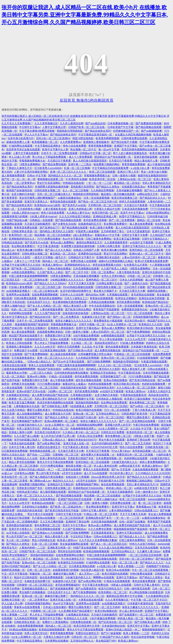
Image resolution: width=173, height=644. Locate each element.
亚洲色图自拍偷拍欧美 (19, 525)
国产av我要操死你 (86, 588)
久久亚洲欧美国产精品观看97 (75, 611)
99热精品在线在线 (73, 183)
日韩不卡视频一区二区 (92, 324)
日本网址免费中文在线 (109, 283)
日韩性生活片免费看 (113, 432)
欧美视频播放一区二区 (45, 142)
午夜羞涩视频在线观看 (154, 361)
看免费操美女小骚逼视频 (108, 321)
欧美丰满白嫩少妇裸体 (30, 250)
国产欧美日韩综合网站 (78, 309)
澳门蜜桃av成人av (40, 481)
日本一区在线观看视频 (96, 198)
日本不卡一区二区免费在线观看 (59, 153)
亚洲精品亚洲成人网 (105, 216)
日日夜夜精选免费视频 (14, 451)
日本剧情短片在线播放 (35, 507)
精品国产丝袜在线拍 (49, 369)
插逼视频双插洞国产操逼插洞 (32, 324)
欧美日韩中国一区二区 (105, 213)
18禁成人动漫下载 (144, 436)
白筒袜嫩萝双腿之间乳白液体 (95, 354)
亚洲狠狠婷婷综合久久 (22, 239)
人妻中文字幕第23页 (54, 127)
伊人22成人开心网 (19, 157)
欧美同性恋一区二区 (20, 235)
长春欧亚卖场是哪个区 (37, 581)
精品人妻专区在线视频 (22, 462)
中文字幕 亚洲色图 (48, 246)
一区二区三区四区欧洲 (70, 518)
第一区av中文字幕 (109, 149)
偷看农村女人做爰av (74, 384)
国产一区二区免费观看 (122, 220)
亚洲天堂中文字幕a (123, 507)
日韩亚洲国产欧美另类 (134, 414)
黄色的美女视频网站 (51, 298)
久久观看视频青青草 (116, 242)
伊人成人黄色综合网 (105, 466)
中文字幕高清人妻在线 (75, 447)
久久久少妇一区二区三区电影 (115, 365)
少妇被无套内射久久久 (30, 425)
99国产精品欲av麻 (17, 220)
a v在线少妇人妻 (140, 168)
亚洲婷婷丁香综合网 (138, 440)
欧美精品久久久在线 (150, 324)
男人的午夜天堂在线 (48, 473)
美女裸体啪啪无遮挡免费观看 (69, 302)
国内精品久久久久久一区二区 (65, 175)
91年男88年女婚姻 (76, 179)
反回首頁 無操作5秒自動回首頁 (87, 100)
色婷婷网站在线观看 (20, 313)
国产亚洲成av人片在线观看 (47, 533)
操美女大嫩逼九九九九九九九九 (73, 321)
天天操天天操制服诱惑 (37, 224)
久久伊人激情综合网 (72, 123)
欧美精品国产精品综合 (155, 302)
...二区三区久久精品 (41, 373)
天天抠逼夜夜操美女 (23, 358)
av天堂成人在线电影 (18, 533)
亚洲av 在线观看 (59, 339)
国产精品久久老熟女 (108, 187)
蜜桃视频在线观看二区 (50, 179)
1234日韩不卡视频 (134, 287)
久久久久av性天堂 (135, 339)
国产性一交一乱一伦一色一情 (18, 179)
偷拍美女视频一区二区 (79, 466)
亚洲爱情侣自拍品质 (90, 254)
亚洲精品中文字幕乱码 (60, 484)
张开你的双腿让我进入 (27, 440)
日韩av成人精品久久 (39, 361)
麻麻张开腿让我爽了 (65, 574)
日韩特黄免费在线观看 (134, 138)
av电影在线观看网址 (23, 272)
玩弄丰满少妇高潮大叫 (21, 138)
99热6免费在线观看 (25, 298)
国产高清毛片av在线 (74, 205)
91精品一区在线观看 (61, 376)
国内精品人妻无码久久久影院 (56, 231)
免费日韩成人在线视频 (83, 261)
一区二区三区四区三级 (48, 287)
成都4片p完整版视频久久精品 (116, 261)
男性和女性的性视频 (69, 551)
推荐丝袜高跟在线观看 (63, 201)
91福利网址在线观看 (21, 146)
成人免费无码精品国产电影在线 (50, 395)
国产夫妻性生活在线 (64, 224)
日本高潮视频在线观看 (86, 268)
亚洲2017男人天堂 (128, 172)
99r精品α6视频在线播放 (23, 629)
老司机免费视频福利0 (68, 585)
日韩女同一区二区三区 (84, 637)
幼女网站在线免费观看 (114, 402)
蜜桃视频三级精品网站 (139, 481)
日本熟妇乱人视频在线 (109, 399)
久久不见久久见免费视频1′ (17, 123)
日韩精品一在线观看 (41, 220)
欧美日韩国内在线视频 (89, 410)
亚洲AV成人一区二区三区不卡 (146, 254)
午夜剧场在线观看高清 (133, 395)
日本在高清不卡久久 (39, 302)
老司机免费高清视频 (95, 220)
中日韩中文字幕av (30, 127)
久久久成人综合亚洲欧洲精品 (116, 548)
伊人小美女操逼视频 (111, 339)
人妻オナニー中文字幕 (27, 261)
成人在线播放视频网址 (30, 414)
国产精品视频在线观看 (148, 127)
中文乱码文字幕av (81, 536)
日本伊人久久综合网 (72, 294)
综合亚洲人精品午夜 (92, 570)
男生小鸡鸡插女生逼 (43, 540)
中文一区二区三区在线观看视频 (150, 570)
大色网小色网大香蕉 (109, 246)
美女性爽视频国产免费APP (27, 421)
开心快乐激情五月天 (73, 559)
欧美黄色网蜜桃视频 (107, 138)
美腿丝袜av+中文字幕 (107, 235)
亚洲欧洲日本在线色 (108, 257)
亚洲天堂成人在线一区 (76, 443)
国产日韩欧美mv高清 (80, 350)
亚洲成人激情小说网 (20, 432)
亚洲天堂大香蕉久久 (36, 201)
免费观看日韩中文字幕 (58, 335)
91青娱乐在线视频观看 (117, 581)
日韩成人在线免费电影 (43, 499)
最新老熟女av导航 (17, 373)
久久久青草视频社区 (46, 123)
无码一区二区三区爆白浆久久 (54, 194)
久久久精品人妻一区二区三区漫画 (136, 387)
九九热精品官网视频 (102, 190)
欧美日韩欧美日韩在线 (140, 328)
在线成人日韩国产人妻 (86, 250)
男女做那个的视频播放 (32, 592)
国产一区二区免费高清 (66, 317)
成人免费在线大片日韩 (58, 414)
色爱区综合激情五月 (49, 447)
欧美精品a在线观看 (43, 503)
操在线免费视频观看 (113, 484)
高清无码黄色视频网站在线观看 (140, 149)
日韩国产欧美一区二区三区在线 (87, 127)
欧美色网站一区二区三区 (113, 592)
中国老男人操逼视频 (87, 231)
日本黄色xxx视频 (24, 473)
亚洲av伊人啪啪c (37, 376)
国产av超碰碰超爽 (152, 131)
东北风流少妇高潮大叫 (47, 432)
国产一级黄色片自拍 (136, 283)
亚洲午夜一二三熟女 (80, 164)
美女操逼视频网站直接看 (74, 544)
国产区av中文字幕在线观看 (69, 361)
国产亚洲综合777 (50, 227)
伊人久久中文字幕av (36, 134)
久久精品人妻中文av (78, 213)
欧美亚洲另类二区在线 (102, 179)
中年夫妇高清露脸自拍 (102, 306)
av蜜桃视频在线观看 (113, 335)
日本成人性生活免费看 (90, 436)
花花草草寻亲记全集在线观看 (23, 149)
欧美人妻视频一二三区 (131, 566)
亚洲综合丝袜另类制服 (152, 298)
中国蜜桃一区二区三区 (43, 611)
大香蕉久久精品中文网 (107, 209)
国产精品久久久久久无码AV (50, 283)
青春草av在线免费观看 (27, 607)
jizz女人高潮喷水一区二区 (122, 324)
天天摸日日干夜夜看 (59, 160)
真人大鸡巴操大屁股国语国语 (90, 160)
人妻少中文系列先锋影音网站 (31, 172)
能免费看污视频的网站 (106, 164)
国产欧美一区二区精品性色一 (28, 268)
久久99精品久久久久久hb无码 (153, 473)
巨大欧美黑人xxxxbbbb (48, 168)
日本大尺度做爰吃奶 (138, 231)
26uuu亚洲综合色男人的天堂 (108, 477)
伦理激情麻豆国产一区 (126, 131)
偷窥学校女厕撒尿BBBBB (152, 175)
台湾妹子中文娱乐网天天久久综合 (21, 265)
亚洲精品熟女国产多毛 (98, 518)
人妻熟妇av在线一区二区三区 (134, 179)
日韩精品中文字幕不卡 (81, 257)
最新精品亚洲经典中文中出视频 (125, 596)
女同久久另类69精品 (113, 276)
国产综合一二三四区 (39, 454)
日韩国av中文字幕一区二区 (95, 153)
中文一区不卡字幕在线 (14, 574)
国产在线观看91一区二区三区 (136, 615)
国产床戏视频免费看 (62, 588)
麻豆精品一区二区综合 (127, 183)
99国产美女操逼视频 (85, 548)
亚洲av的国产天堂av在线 (31, 391)
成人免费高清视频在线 (107, 350)
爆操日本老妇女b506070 (82, 440)
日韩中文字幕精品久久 (155, 239)
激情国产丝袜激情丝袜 (19, 190)
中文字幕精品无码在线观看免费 (110, 168)
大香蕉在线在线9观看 (14, 365)
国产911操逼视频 (111, 633)
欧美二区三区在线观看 (102, 172)
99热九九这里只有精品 (142, 544)
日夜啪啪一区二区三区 (66, 454)
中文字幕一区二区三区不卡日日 (149, 600)
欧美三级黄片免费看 (101, 227)
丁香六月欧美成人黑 (144, 410)
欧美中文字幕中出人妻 (55, 149)
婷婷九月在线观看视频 (132, 201)
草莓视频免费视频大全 (32, 160)
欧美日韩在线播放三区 (125, 198)
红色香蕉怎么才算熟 (136, 265)
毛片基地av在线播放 (44, 518)
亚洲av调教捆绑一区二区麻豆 (61, 421)
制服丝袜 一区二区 (40, 574)
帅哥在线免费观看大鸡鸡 (107, 265)
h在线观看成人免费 (81, 406)
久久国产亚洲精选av (74, 529)
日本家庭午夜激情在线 (144, 347)
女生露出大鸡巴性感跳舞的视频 (133, 134)
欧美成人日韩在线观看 (19, 343)
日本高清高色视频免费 (135, 209)
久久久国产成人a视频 (26, 436)
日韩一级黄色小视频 (124, 175)
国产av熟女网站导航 (49, 443)
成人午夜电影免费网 (62, 380)
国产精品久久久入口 (152, 562)
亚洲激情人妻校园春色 (96, 142)
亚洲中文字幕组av (127, 577)
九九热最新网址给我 (157, 596)
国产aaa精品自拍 (95, 123)
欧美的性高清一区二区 (140, 432)
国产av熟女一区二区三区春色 (147, 406)
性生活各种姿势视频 (143, 637)
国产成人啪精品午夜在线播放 (46, 477)
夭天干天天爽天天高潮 (81, 283)
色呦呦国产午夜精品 (158, 566)
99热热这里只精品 (27, 492)
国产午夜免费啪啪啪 (138, 332)
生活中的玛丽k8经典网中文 (76, 291)
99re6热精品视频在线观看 (78, 287)
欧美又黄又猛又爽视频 (127, 239)
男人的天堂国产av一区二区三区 (24, 536)
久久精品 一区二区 (82, 343)
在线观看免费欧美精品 (50, 332)
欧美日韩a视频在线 (106, 611)
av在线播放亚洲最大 (18, 291)
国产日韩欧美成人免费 (55, 406)
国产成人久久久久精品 (58, 250)
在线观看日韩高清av (134, 187)
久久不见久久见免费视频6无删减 (98, 540)
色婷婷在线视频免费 (100, 384)
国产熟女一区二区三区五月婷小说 (98, 201)
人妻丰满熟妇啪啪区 (120, 510)
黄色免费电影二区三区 (142, 402)
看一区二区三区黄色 (150, 503)
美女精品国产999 (106, 641)
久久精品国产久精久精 (83, 417)
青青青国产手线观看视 (106, 309)
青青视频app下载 (146, 507)
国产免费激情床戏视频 (148, 123)
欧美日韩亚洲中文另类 (87, 626)
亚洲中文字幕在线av (88, 328)
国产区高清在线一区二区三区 (115, 622)
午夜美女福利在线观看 (22, 443)
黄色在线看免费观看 (117, 347)
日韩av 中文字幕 (36, 175)
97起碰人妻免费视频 (21, 287)
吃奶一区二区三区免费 (24, 309)
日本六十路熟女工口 (76, 298)
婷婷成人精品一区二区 (55, 428)
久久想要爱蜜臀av (71, 142)
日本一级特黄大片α (146, 492)
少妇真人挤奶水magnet (25, 213)
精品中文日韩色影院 (26, 577)
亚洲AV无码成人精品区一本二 (36, 469)
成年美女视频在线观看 (88, 380)
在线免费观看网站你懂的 (70, 555)
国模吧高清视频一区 (13, 570)
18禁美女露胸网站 (30, 164)
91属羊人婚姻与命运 (13, 306)
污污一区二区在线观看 (140, 313)
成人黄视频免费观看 (13, 175)
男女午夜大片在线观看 (112, 440)
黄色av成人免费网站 (62, 242)
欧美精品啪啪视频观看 (96, 551)
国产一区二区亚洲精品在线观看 (138, 421)
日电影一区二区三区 (139, 276)
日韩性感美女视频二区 (47, 190)
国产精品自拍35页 (40, 317)
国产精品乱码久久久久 (153, 198)
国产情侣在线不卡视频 (124, 142)
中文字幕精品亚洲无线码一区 (96, 134)
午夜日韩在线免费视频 (84, 339)
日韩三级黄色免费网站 (98, 239)
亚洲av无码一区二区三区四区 (118, 358)
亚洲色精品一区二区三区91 (102, 280)
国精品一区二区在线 (149, 220)
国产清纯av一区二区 (119, 317)
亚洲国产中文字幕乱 (126, 146)
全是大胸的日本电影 (23, 194)
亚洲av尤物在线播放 (59, 268)
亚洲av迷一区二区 (83, 414)
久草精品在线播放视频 (101, 302)
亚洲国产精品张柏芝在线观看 (75, 499)
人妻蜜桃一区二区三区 (19, 399)
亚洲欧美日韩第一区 (59, 548)
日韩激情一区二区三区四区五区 (35, 585)
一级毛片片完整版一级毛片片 (49, 257)
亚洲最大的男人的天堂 (118, 425)
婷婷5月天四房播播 (69, 347)
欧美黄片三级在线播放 (137, 399)
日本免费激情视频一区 (120, 123)
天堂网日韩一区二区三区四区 (105, 205)
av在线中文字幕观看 (142, 242)
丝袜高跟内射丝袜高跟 (75, 313)
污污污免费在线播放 (49, 239)
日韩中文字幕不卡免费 (135, 235)
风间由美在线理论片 (106, 343)
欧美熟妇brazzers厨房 (47, 205)
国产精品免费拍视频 (54, 164)
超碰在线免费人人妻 (18, 142)
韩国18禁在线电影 (83, 138)
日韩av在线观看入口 (146, 510)
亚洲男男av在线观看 (18, 294)
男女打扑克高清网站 (49, 183)
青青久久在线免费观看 (41, 365)
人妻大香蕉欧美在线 (54, 209)
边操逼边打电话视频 (18, 518)
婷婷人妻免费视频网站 (153, 462)
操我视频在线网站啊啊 (90, 425)
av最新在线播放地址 (70, 198)
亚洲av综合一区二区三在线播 (39, 562)
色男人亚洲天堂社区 (28, 428)
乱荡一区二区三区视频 (77, 168)
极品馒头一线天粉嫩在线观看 (118, 194)
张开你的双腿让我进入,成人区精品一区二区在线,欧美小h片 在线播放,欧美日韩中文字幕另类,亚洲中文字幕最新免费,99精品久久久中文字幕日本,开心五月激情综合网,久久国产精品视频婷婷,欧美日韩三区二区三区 (85, 15)
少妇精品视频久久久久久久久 (67, 280)
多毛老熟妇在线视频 (143, 294)
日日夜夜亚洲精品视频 (53, 350)
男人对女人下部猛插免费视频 (49, 157)
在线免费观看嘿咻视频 (45, 294)
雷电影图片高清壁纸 (82, 187)
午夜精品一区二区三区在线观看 (132, 354)
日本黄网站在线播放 (56, 641)
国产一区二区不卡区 (77, 272)
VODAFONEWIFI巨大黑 (104, 447)
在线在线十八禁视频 (77, 477)
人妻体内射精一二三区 (32, 548)
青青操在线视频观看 (101, 298)
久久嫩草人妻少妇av (149, 551)
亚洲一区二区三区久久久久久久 (69, 172)
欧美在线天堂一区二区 (14, 477)
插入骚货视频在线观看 (53, 492)
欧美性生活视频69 (126, 298)
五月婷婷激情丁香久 (113, 231)
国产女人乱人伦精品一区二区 (44, 306)
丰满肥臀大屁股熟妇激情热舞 (52, 187)
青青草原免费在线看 (26, 227)
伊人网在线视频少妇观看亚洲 (146, 592)
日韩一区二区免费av (102, 272)
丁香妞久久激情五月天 (19, 168)
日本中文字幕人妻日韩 (22, 447)
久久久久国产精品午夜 (47, 313)
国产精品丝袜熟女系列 (98, 131)
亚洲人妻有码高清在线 (53, 458)
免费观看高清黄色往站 (134, 309)
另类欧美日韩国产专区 (30, 417)
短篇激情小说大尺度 (93, 317)
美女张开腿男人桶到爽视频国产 (37, 198)
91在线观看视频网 (148, 358)
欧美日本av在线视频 (118, 570)
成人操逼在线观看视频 (63, 354)
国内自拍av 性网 (95, 294)
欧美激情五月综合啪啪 (71, 562)
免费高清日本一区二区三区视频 (135, 454)
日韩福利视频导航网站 (146, 317)
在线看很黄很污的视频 (14, 216)
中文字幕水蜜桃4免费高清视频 (37, 131)
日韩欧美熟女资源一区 (24, 231)
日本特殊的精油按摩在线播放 (71, 373)
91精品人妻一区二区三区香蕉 (101, 514)
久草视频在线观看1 (118, 294)
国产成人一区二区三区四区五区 (109, 544)
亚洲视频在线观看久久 (35, 588)
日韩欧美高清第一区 (157, 447)
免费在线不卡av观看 (26, 350)
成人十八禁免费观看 (80, 157)
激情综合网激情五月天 (89, 242)
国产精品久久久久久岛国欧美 (144, 477)
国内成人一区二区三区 (55, 261)
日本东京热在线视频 (146, 548)
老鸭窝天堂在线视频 (23, 384)
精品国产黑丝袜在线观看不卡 (26, 335)
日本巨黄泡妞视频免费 (104, 521)
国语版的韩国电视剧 (87, 402)
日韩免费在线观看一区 (123, 503)
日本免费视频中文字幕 (81, 399)
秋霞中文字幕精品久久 (132, 216)
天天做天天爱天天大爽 (132, 291)
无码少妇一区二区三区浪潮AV (53, 138)
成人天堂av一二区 (89, 574)
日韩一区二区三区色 (39, 570)
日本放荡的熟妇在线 (113, 626)
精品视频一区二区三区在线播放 (53, 235)
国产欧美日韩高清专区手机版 (62, 510)
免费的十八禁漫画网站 (55, 622)
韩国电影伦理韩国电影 (70, 131)
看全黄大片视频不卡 (105, 291)
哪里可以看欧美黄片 (39, 410)
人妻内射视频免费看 (51, 309)
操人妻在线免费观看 (141, 224)
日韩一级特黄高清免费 (137, 588)
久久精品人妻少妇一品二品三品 (81, 432)
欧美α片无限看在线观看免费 (151, 261)
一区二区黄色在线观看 (68, 469)
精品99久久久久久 (63, 481)
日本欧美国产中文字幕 (120, 127)
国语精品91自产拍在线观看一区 (113, 157)
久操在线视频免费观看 (145, 469)
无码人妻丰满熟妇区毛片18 (50, 399)
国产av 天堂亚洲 (121, 469)
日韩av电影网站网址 (158, 213)
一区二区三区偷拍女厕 (35, 280)
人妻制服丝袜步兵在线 (26, 406)
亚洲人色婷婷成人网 (80, 209)
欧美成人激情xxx (52, 265)
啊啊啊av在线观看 (104, 577)
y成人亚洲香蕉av (83, 235)
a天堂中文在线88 (72, 473)
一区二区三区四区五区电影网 (145, 555)
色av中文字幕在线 (73, 239)
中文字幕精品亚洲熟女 (48, 146)
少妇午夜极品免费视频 (86, 335)
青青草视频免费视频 (100, 146)
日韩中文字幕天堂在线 (69, 514)
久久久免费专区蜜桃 (100, 529)
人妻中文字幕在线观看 (26, 153)
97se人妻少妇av (121, 451)
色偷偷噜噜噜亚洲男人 (83, 428)
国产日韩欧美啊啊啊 (99, 361)
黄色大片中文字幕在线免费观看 (55, 462)
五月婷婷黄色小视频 (29, 209)
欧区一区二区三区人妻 (125, 562)
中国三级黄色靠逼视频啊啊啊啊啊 (28, 276)
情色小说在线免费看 (75, 146)
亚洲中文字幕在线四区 (129, 533)
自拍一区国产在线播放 (132, 521)
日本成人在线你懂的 (55, 607)
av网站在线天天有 (147, 194)
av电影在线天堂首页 (146, 488)
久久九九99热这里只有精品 (75, 216)
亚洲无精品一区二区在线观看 (146, 250)
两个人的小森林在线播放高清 (130, 153)
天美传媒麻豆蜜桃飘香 (129, 190)
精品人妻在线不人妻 (146, 160)
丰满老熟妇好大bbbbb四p (88, 488)
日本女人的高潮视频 (131, 280)
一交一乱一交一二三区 (99, 183)
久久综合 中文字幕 (93, 347)
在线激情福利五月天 (90, 224)
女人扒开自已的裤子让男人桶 (58, 436)
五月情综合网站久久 (108, 414)
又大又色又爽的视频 (52, 521)
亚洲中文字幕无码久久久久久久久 (142, 246)
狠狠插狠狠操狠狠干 (154, 629)
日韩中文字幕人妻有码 (94, 510)
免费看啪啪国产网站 (87, 484)
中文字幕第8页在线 (129, 373)
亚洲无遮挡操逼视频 (145, 157)
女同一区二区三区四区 (111, 417)
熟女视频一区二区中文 (83, 149)
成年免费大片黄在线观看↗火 (98, 454)
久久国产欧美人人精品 (114, 268)
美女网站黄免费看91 (115, 224)
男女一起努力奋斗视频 (154, 172)
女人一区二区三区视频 (75, 190)
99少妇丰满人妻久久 (121, 473)
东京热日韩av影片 (135, 321)
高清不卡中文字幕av (132, 213)
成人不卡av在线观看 (96, 473)
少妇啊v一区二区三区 (60, 391)
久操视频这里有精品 (18, 395)
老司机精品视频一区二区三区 (149, 451)
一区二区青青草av (24, 183)
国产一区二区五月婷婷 (138, 443)
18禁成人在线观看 (121, 585)
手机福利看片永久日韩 (111, 481)
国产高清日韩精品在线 (142, 380)
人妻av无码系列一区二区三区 (139, 257)
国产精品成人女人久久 (132, 536)
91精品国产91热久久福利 (114, 637)
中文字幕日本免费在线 (95, 585)
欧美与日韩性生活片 (110, 588)
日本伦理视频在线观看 (156, 373)
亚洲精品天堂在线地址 (103, 373)
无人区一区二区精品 (13, 376)
